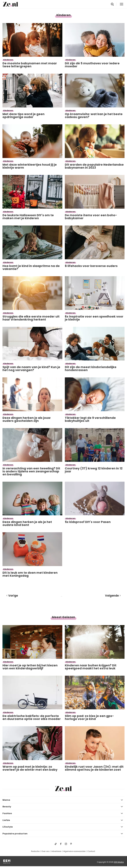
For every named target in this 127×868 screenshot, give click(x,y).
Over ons (45, 851)
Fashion (7, 813)
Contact (91, 851)
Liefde (6, 820)
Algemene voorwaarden (74, 851)
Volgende (112, 596)
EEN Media (119, 862)
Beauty (7, 807)
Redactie (35, 851)
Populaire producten (15, 834)
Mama (6, 800)
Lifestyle (8, 827)
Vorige (13, 596)
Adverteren (56, 851)
